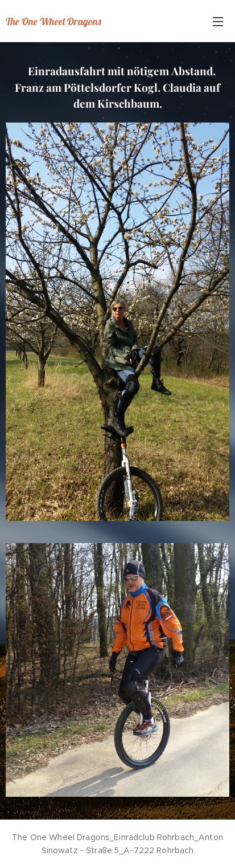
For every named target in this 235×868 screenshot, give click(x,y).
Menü (218, 22)
